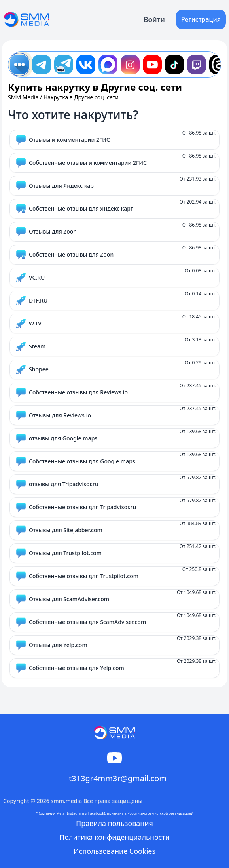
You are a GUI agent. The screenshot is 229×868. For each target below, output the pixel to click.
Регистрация (201, 19)
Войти (154, 19)
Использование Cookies (114, 851)
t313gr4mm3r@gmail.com (118, 778)
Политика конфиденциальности (114, 837)
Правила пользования (114, 823)
